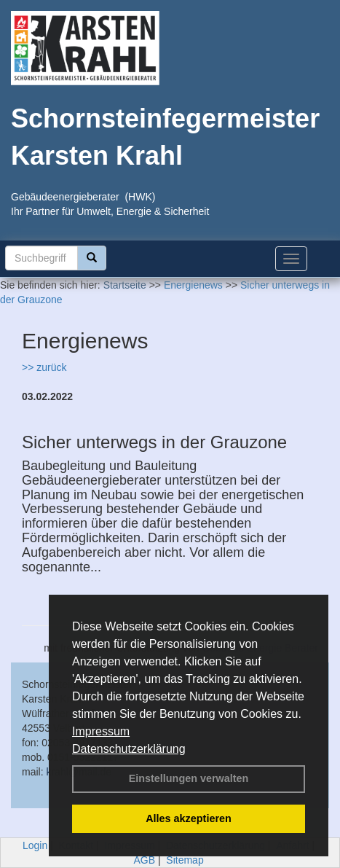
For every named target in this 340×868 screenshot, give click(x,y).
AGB (144, 860)
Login (35, 845)
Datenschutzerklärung (129, 749)
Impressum (101, 731)
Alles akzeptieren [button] (189, 818)
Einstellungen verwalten (189, 778)
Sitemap (185, 860)
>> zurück (44, 367)
